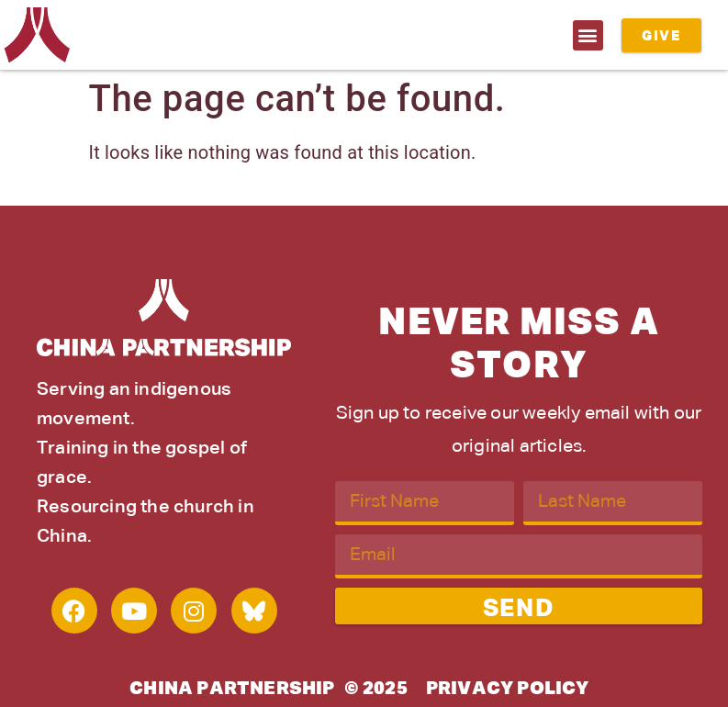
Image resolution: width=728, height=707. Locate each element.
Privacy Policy (508, 689)
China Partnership (232, 689)
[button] (588, 35)
